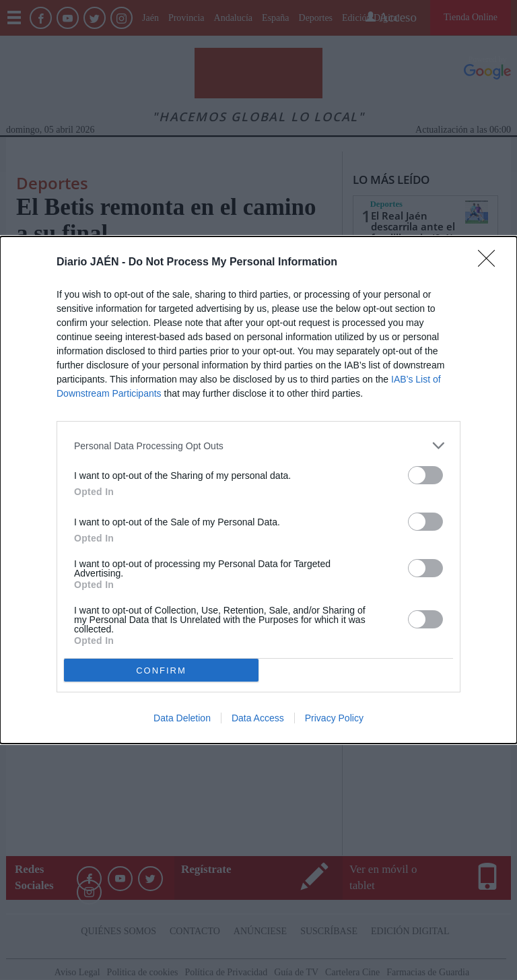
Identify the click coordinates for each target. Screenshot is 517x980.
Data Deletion (182, 718)
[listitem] (258, 446)
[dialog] (258, 490)
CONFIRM (161, 671)
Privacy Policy (334, 718)
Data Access (258, 718)
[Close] (491, 263)
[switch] (425, 475)
